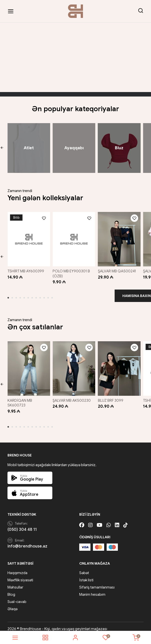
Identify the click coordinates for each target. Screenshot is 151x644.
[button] (2, 148)
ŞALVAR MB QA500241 (118, 269)
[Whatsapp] (109, 521)
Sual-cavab (17, 597)
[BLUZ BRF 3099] (120, 365)
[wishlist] (106, 638)
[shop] (45, 638)
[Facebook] (82, 521)
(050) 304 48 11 (22, 525)
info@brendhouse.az (27, 542)
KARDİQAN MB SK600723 (20, 398)
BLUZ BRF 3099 (112, 396)
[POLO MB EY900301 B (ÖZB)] (74, 238)
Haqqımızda (17, 568)
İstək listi (86, 576)
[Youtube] (100, 521)
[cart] (136, 638)
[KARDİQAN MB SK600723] (28, 365)
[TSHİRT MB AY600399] (28, 238)
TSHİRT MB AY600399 (26, 269)
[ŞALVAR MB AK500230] (74, 365)
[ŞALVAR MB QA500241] (120, 238)
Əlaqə (12, 604)
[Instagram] (90, 521)
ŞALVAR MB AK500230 (72, 396)
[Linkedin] (117, 521)
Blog (11, 590)
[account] (75, 638)
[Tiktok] (126, 521)
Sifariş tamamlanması (97, 583)
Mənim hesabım (92, 590)
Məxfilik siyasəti (20, 576)
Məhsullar (15, 583)
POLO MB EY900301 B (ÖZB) (72, 271)
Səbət (84, 568)
